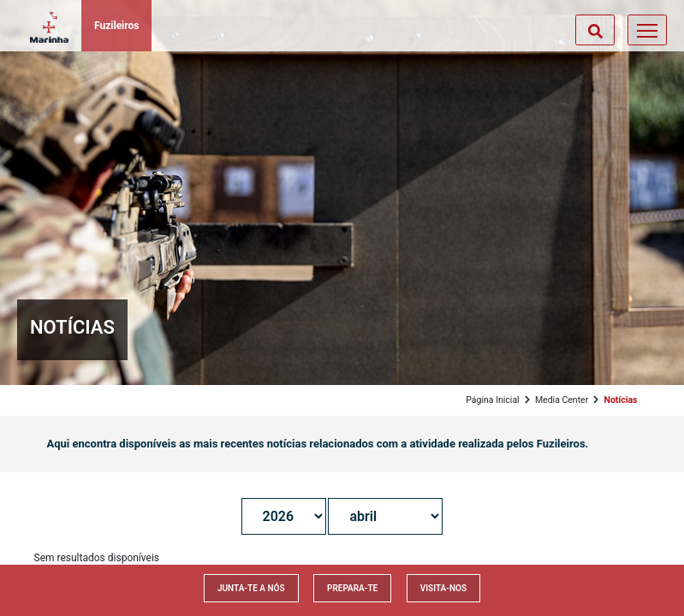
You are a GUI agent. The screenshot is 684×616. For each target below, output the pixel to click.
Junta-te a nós (251, 588)
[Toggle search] (595, 30)
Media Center (562, 400)
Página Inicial (492, 400)
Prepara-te (352, 588)
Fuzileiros (116, 26)
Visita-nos (443, 588)
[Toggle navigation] (647, 30)
